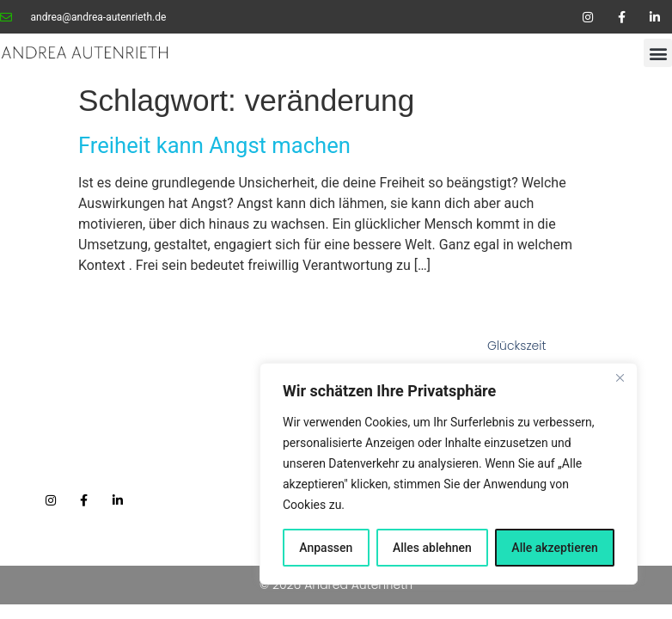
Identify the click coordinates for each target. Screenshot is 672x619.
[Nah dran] (620, 377)
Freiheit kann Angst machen (214, 145)
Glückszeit (517, 346)
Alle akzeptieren (554, 548)
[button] (658, 53)
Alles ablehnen (432, 548)
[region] (449, 474)
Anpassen (326, 548)
